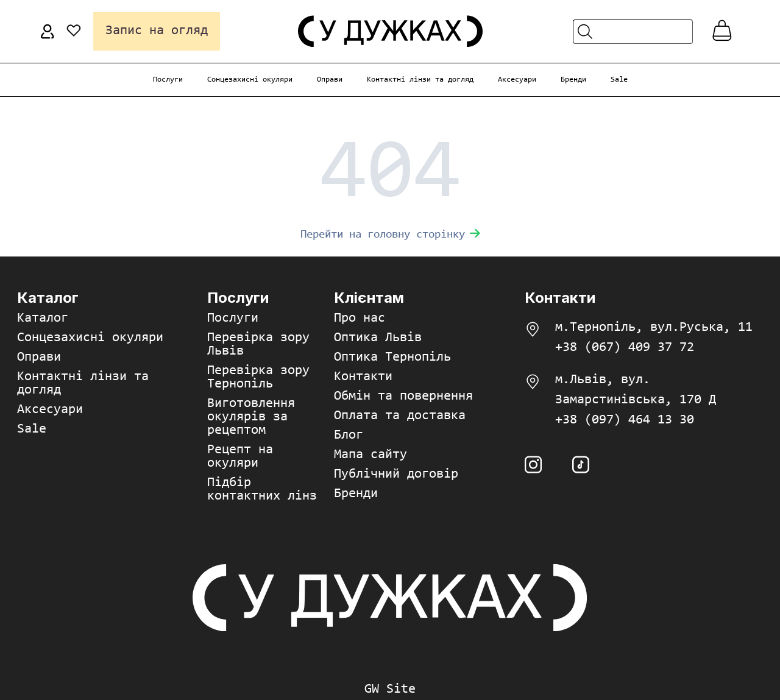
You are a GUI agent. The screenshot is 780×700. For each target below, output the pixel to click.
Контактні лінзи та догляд (420, 80)
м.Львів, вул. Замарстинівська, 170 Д (636, 390)
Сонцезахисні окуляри (250, 80)
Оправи (330, 80)
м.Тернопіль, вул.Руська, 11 (654, 328)
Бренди (573, 80)
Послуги (168, 80)
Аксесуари (517, 80)
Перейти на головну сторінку (390, 235)
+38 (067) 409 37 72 (625, 348)
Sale (619, 80)
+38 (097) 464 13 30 (625, 420)
